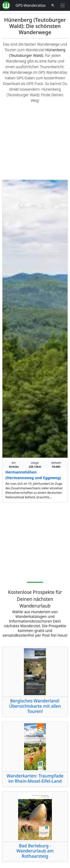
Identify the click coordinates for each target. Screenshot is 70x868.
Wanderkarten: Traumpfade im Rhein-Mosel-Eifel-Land (35, 778)
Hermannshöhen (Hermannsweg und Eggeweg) (33, 475)
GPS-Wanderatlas (31, 5)
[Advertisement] (35, 141)
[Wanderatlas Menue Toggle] (63, 5)
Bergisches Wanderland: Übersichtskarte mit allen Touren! (35, 706)
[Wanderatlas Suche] (53, 5)
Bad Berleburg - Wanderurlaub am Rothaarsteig (35, 851)
